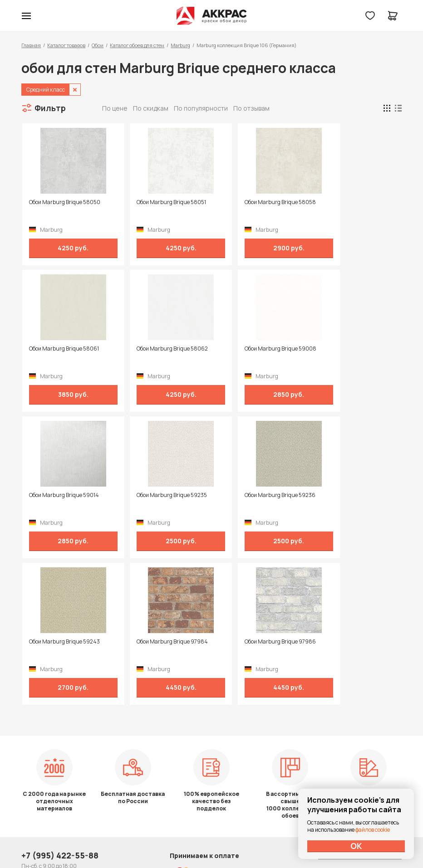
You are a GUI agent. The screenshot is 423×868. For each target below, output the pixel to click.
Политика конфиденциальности (360, 741)
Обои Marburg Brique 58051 (158, 202)
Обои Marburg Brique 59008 (159, 349)
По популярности (201, 108)
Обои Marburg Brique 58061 (349, 202)
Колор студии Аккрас (212, 16)
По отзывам (251, 108)
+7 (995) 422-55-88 (60, 741)
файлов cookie (373, 830)
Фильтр (50, 108)
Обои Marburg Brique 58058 (254, 202)
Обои (98, 45)
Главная (31, 45)
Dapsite (235, 840)
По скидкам (151, 108)
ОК (356, 846)
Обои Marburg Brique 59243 (159, 495)
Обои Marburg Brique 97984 (254, 495)
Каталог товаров (66, 45)
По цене (115, 108)
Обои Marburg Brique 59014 (254, 349)
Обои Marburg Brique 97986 (350, 495)
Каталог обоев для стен (137, 45)
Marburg (180, 45)
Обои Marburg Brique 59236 (64, 495)
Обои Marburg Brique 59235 (349, 349)
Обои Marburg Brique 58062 (64, 349)
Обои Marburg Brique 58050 (64, 202)
